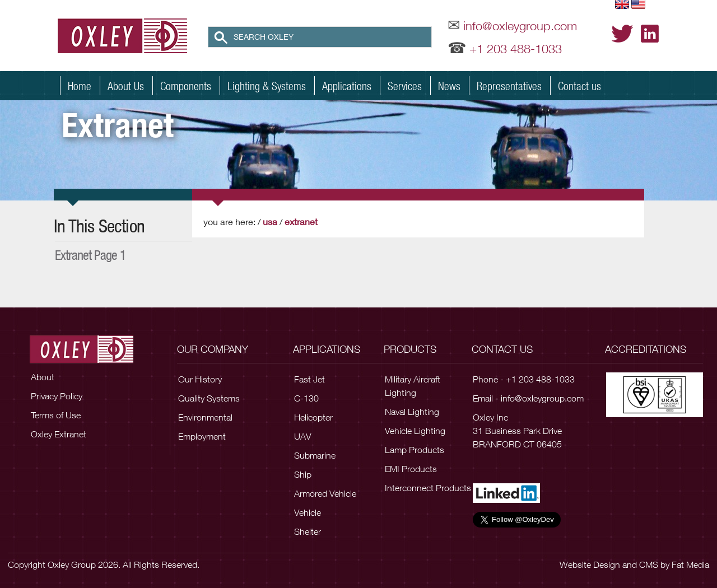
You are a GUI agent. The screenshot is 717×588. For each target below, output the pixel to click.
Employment (202, 436)
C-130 (306, 398)
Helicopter (313, 417)
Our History (200, 379)
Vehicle (308, 512)
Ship (303, 474)
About (43, 377)
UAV (302, 436)
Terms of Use (56, 415)
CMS (649, 564)
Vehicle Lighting (415, 431)
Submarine (315, 455)
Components (186, 86)
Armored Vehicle (325, 493)
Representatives (509, 86)
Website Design (590, 564)
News (449, 86)
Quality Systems (209, 398)
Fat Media (690, 564)
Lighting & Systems (267, 86)
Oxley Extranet (59, 434)
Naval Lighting (412, 412)
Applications (347, 86)
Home (80, 86)
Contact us (579, 86)
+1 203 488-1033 (516, 49)
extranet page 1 (90, 255)
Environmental (205, 417)
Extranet (301, 221)
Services (405, 86)
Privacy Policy (57, 396)
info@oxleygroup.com (520, 26)
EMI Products (411, 469)
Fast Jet (309, 379)
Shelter (308, 531)
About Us (126, 86)
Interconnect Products (428, 488)
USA (270, 221)
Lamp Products (415, 450)
